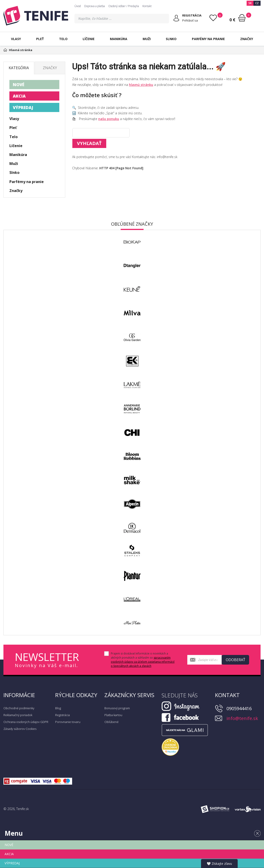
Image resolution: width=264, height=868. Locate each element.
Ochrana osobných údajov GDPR (26, 722)
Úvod (78, 6)
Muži (147, 39)
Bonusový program (117, 708)
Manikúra (119, 39)
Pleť (40, 39)
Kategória (19, 68)
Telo (63, 39)
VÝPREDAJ (23, 107)
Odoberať (235, 660)
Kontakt (147, 6)
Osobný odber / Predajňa (124, 6)
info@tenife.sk (242, 718)
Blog (58, 708)
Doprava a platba (95, 6)
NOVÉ (19, 85)
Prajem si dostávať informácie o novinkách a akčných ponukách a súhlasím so (143, 660)
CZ (257, 3)
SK (250, 3)
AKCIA (19, 96)
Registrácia (63, 715)
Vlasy (16, 39)
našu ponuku (109, 119)
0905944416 (239, 708)
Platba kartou (113, 715)
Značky (247, 39)
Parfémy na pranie (208, 39)
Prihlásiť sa (190, 20)
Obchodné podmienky (19, 708)
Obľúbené (112, 722)
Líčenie (89, 39)
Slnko (171, 39)
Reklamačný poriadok (18, 715)
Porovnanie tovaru (68, 722)
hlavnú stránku (141, 85)
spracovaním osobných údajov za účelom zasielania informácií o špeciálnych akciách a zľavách (143, 662)
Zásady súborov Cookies (20, 729)
